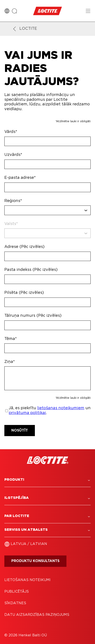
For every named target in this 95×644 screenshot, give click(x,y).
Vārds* (11, 132)
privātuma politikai (27, 413)
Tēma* (11, 339)
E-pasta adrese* (20, 178)
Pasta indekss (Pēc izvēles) (31, 270)
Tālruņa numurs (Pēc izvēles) (33, 316)
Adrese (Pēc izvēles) (24, 247)
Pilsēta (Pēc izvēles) (24, 293)
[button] (47, 480)
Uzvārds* (13, 155)
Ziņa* (10, 362)
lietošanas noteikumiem (61, 408)
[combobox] (47, 210)
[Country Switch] (7, 11)
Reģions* (13, 201)
